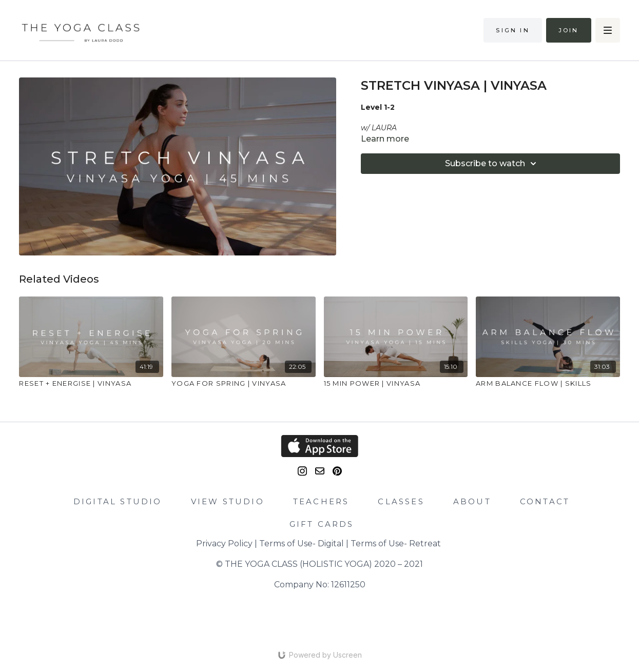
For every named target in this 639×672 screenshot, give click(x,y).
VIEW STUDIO (228, 501)
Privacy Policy (224, 543)
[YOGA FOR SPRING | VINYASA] (244, 384)
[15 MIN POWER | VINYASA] (396, 384)
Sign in (512, 30)
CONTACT (545, 501)
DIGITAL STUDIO (118, 501)
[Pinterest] (337, 471)
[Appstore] (319, 446)
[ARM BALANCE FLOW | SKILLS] (548, 384)
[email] (320, 471)
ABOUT (472, 501)
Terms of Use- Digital (302, 543)
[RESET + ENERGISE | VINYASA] (91, 384)
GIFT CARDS (322, 524)
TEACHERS (321, 501)
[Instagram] (302, 471)
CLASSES (401, 501)
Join (569, 30)
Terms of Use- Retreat (396, 543)
